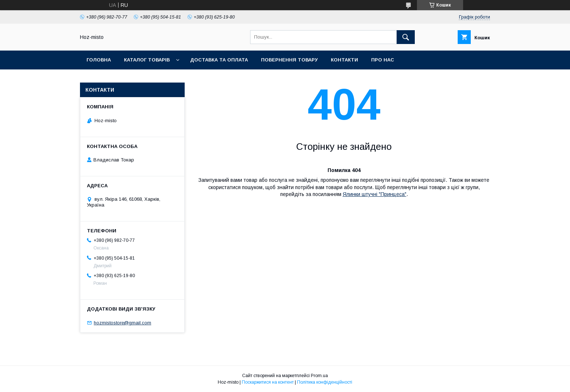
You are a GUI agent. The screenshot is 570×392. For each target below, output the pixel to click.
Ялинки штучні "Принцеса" (375, 194)
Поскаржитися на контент (268, 382)
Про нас (383, 60)
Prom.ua (319, 376)
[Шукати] (406, 37)
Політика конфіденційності (325, 382)
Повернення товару (289, 60)
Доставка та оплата (219, 60)
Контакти (344, 60)
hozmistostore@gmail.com (123, 323)
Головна (99, 60)
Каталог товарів (147, 60)
